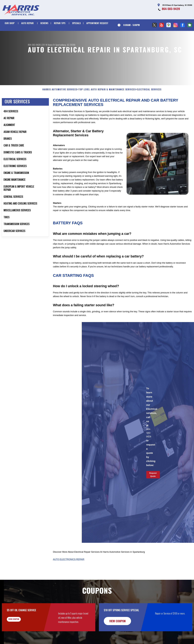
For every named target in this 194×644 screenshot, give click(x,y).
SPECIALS (76, 23)
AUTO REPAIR (27, 23)
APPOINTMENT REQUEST (97, 23)
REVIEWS (44, 23)
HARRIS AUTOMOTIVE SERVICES (60, 101)
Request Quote (153, 487)
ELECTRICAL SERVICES (149, 101)
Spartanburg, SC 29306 (65, 45)
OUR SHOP (10, 23)
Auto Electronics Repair (69, 571)
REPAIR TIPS (60, 23)
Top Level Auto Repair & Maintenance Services (107, 101)
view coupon (20, 633)
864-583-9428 (171, 9)
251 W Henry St (48, 45)
